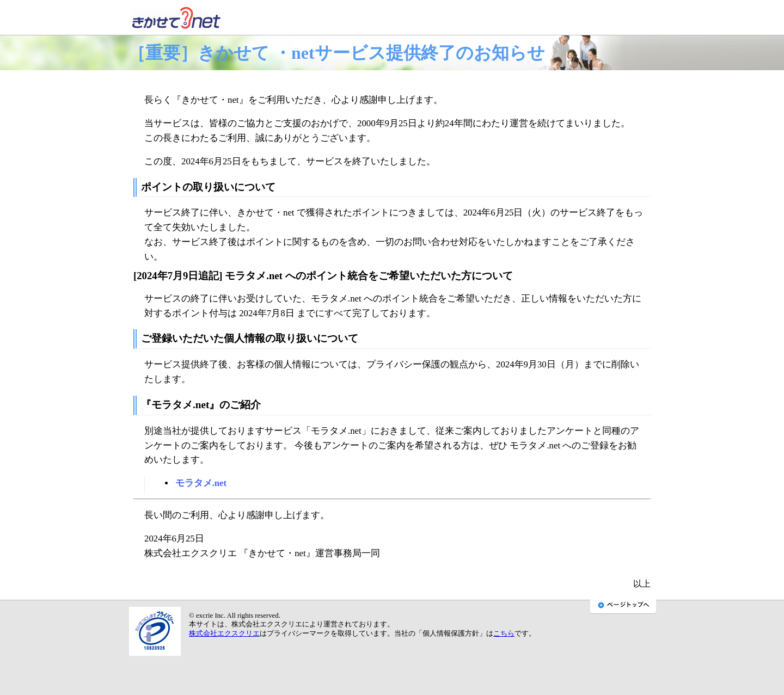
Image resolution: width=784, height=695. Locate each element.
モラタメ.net (201, 483)
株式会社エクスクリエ (224, 634)
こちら (504, 634)
